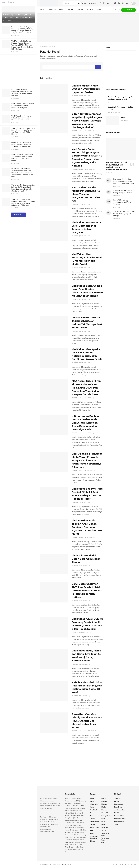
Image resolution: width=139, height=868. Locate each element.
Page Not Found (50, 46)
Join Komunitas (120, 810)
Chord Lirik (93, 810)
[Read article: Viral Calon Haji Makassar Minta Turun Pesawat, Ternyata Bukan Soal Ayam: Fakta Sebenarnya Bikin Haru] (54, 462)
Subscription (119, 804)
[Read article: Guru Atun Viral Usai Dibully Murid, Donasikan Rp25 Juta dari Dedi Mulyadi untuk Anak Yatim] (54, 723)
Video (103, 843)
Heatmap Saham (70, 798)
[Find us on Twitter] (104, 3)
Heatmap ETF (74, 801)
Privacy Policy (119, 816)
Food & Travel (94, 827)
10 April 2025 (112, 102)
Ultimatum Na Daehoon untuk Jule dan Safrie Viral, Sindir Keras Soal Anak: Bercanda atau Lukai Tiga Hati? (23, 188)
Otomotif (105, 813)
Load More (18, 215)
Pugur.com (44, 819)
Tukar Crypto (69, 847)
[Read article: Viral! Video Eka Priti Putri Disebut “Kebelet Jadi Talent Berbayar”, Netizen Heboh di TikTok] (54, 497)
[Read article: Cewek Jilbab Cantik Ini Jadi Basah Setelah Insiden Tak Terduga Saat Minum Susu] (54, 326)
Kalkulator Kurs (71, 840)
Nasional (104, 810)
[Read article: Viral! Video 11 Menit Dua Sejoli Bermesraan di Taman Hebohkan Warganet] (54, 231)
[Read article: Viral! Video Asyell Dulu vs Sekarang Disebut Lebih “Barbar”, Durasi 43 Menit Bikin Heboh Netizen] (54, 627)
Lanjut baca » (49, 808)
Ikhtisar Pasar (69, 828)
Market (76, 849)
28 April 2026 (84, 664)
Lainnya (104, 801)
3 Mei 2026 (83, 96)
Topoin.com (44, 817)
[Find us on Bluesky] (115, 3)
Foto (91, 830)
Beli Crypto (78, 845)
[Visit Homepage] (49, 3)
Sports (90, 10)
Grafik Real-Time (80, 818)
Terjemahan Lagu (105, 839)
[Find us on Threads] (123, 3)
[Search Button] (79, 3)
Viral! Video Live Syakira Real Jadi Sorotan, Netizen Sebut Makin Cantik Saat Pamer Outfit (22, 158)
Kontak (117, 801)
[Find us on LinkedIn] (108, 3)
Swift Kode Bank (76, 813)
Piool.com (43, 822)
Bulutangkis (94, 804)
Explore (80, 10)
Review (104, 822)
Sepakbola (105, 827)
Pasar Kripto (79, 828)
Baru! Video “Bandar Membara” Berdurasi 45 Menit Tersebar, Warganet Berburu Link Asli (23, 93)
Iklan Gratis (118, 807)
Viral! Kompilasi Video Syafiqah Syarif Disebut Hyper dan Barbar (86, 89)
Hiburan (52, 10)
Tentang (117, 798)
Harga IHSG (75, 806)
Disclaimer (118, 813)
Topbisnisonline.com (47, 831)
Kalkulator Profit (70, 835)
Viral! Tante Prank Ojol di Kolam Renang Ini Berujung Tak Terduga (124, 214)
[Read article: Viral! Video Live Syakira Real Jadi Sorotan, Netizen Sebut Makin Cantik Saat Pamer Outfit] (54, 358)
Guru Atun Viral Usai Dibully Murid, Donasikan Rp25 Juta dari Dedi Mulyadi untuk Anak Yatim (87, 721)
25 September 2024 (114, 112)
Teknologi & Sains (105, 834)
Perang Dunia (106, 816)
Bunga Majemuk (74, 842)
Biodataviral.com (46, 829)
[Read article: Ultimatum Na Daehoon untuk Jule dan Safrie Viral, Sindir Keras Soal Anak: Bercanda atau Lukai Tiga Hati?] (54, 425)
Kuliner (104, 798)
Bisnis (71, 10)
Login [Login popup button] (85, 3)
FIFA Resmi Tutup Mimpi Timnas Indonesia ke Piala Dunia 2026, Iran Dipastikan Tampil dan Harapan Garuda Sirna (22, 173)
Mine (123, 117)
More (99, 10)
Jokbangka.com (45, 827)
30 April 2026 (84, 566)
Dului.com (55, 824)
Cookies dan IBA (120, 822)
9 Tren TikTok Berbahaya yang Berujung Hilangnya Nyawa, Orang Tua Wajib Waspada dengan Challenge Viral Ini (23, 30)
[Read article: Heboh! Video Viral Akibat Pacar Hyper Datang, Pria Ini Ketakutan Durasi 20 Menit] (54, 691)
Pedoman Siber (119, 819)
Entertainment (94, 822)
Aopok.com (48, 864)
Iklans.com (53, 817)
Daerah (92, 813)
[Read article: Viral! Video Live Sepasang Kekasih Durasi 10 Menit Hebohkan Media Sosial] (54, 263)
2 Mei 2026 (83, 331)
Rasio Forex (75, 823)
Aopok (76, 96)
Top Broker (69, 849)
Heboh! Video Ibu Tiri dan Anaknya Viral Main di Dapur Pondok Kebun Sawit (116, 166)
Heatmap (77, 815)
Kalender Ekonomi (71, 820)
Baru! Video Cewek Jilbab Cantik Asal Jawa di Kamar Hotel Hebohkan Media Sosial (123, 181)
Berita (62, 10)
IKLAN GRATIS (128, 10)
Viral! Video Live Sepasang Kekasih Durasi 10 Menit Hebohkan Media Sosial (21, 118)
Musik (103, 807)
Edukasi (92, 819)
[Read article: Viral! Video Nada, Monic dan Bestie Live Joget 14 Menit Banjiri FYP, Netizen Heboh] (54, 659)
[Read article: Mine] (113, 121)
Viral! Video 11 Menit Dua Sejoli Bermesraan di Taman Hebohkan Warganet (23, 106)
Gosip (92, 833)
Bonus (81, 849)
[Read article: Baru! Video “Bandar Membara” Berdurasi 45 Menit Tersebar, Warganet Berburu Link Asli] (54, 196)
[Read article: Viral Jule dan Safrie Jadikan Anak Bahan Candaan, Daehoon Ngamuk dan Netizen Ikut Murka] (54, 529)
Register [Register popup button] (93, 3)
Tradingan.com (53, 819)
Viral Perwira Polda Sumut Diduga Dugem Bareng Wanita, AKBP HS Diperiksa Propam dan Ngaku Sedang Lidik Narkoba (22, 45)
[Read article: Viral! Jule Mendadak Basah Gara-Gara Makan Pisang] (54, 564)
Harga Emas (73, 811)
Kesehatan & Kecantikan (94, 837)
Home (43, 10)
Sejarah (104, 824)
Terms (116, 824)
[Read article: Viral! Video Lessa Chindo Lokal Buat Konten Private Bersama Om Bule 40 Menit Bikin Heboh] (54, 294)
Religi (103, 819)
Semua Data (69, 815)
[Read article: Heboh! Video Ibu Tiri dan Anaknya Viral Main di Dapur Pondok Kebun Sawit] (121, 149)
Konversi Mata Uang (72, 830)
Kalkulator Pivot (78, 832)
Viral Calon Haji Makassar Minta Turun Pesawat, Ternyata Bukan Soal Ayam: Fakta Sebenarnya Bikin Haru (23, 202)
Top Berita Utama (76, 825)
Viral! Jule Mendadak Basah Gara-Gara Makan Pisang (86, 559)
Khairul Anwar (78, 131)
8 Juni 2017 (125, 120)
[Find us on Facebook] (100, 3)
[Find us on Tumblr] (111, 3)
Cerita (92, 807)
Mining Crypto (79, 847)
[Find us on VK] (127, 3)
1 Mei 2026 (88, 471)
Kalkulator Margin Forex (78, 837)
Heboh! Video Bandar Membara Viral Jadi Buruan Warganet (123, 202)
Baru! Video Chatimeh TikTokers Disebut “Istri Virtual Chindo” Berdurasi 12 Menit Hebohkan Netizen (87, 591)
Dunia (92, 816)
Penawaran (69, 852)
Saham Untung (74, 808)
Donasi (71, 845)
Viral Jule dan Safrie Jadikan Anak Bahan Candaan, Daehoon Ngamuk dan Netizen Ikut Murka (87, 527)
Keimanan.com (45, 824)
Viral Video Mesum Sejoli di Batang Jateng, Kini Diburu (123, 192)
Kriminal (92, 841)
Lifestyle (104, 804)
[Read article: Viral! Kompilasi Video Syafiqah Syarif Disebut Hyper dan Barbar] (54, 94)
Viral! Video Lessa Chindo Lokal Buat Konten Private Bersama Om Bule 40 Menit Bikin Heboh (23, 131)
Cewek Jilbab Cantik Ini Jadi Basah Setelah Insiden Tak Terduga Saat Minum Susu (22, 144)
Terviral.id (51, 822)
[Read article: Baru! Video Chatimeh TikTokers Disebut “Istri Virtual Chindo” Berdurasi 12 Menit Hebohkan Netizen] (54, 592)
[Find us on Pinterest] (119, 3)
